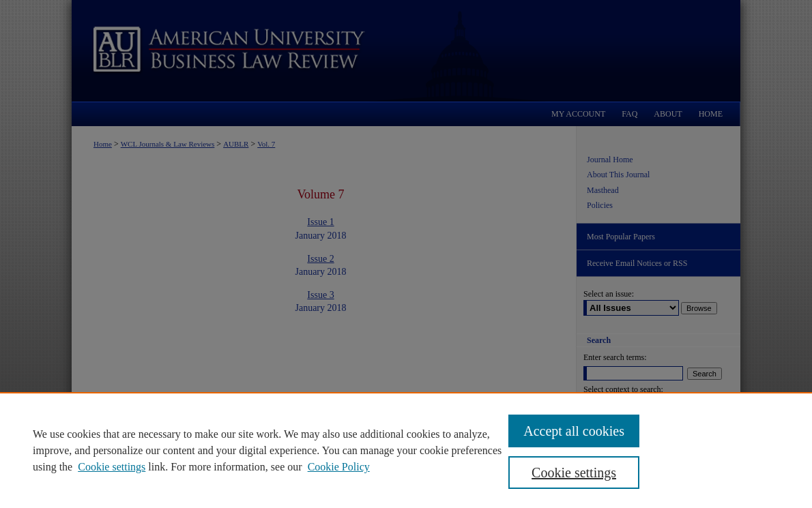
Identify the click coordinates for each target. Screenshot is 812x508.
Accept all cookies (574, 431)
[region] (406, 450)
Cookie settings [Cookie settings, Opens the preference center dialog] (574, 473)
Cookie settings (112, 467)
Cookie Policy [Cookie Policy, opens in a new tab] (339, 467)
